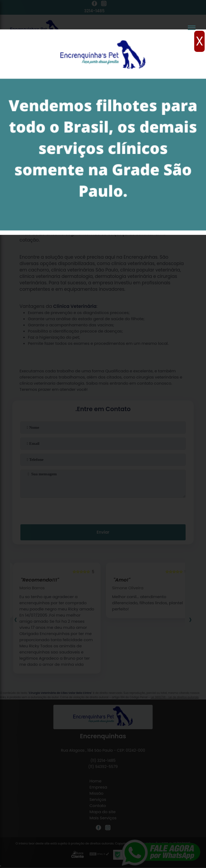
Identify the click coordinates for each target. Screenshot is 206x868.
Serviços (98, 799)
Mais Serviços (103, 818)
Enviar (103, 532)
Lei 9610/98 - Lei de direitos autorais (175, 697)
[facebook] (94, 4)
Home (96, 781)
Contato (98, 806)
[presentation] (103, 510)
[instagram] (104, 4)
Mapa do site (103, 812)
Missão (97, 793)
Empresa (98, 787)
